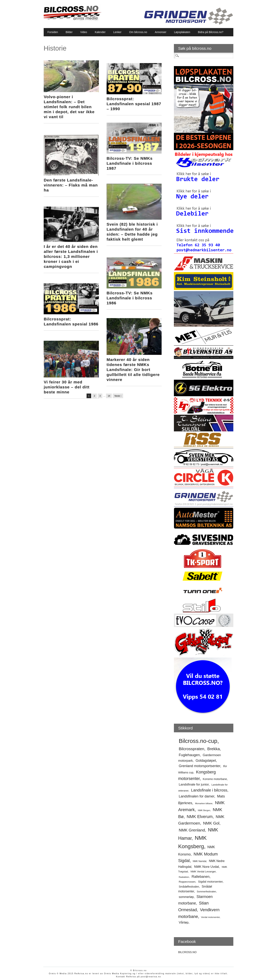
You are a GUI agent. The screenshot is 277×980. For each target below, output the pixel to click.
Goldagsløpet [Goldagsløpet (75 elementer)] (206, 761)
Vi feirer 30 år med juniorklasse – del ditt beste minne (67, 371)
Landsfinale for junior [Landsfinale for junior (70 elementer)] (194, 784)
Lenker (117, 32)
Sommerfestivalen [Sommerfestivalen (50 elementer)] (206, 892)
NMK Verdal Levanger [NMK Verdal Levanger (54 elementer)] (203, 872)
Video (84, 32)
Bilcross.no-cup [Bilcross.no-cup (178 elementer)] (198, 741)
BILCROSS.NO (187, 952)
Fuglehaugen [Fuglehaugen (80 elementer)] (189, 755)
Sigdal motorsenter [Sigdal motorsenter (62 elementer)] (210, 882)
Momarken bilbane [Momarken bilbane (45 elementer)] (204, 803)
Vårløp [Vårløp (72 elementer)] (184, 922)
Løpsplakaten (182, 32)
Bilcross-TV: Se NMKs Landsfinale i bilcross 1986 (130, 287)
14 (109, 396)
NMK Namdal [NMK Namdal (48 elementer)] (200, 861)
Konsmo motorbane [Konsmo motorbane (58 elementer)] (215, 779)
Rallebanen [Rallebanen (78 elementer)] (201, 877)
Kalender (100, 32)
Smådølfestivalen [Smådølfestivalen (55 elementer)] (189, 887)
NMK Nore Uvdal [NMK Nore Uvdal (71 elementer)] (206, 867)
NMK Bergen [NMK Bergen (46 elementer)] (204, 810)
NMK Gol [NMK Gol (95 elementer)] (211, 823)
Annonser (161, 32)
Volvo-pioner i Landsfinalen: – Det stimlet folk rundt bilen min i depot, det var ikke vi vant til (69, 107)
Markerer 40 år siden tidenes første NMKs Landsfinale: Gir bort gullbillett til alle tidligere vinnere (134, 356)
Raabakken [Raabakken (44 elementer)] (184, 877)
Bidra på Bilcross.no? (211, 32)
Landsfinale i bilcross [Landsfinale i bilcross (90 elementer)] (209, 790)
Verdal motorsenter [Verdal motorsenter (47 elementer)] (210, 917)
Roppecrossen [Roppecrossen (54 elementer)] (187, 882)
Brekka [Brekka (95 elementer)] (213, 749)
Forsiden (53, 32)
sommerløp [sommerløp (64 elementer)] (186, 897)
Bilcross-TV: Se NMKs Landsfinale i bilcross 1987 (130, 160)
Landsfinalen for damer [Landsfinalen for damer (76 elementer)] (196, 796)
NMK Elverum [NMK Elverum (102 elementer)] (200, 817)
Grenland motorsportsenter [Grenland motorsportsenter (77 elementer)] (199, 766)
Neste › (118, 396)
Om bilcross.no (138, 32)
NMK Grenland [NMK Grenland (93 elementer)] (192, 830)
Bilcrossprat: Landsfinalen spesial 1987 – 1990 (134, 101)
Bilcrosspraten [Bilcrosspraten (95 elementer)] (191, 749)
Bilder (69, 32)
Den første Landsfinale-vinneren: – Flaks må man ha (71, 180)
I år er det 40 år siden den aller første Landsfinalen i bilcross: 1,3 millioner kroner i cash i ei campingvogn (71, 248)
